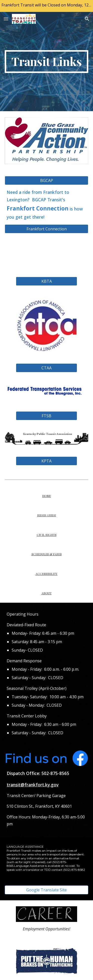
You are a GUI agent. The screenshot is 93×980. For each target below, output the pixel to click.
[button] (6, 19)
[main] (47, 62)
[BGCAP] (47, 180)
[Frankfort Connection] (47, 229)
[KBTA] (46, 281)
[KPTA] (46, 461)
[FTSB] (46, 416)
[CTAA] (46, 368)
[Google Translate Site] (47, 890)
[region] (46, 6)
